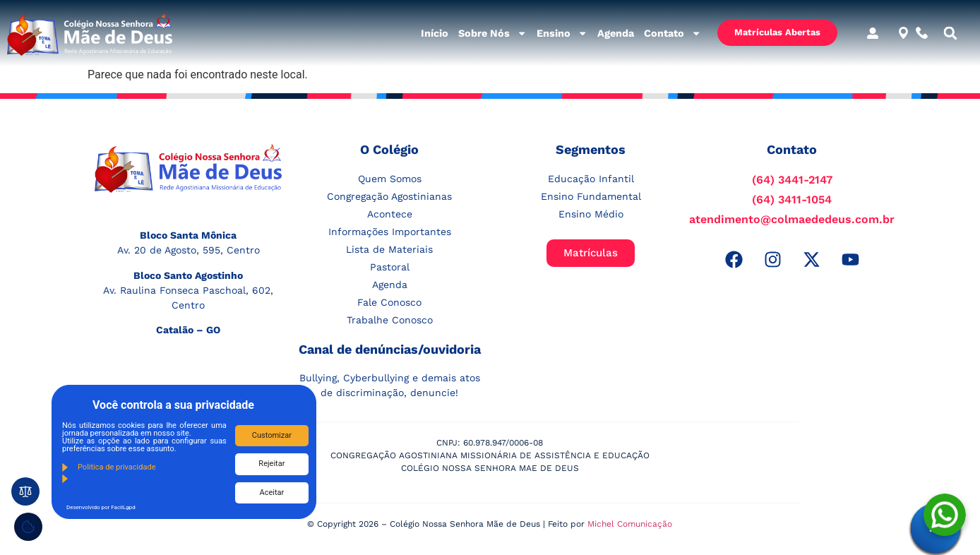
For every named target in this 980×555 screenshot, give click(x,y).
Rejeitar (271, 464)
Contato (673, 33)
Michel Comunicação (630, 524)
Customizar (272, 435)
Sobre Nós (492, 33)
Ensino (562, 33)
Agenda (616, 33)
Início (435, 33)
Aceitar (272, 493)
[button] (950, 33)
